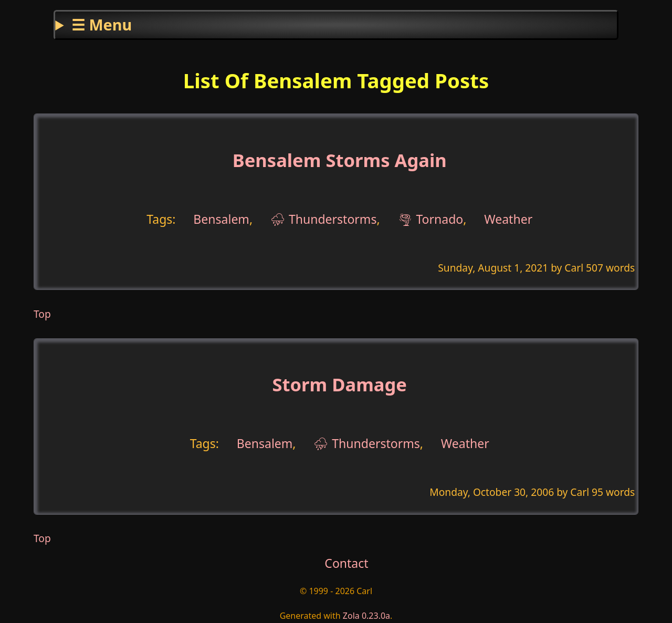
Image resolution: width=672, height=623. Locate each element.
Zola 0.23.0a (366, 616)
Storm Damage (339, 384)
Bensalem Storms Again (340, 160)
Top (42, 314)
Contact (346, 563)
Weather (508, 219)
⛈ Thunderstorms (324, 219)
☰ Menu (102, 24)
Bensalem (221, 219)
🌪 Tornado (430, 219)
